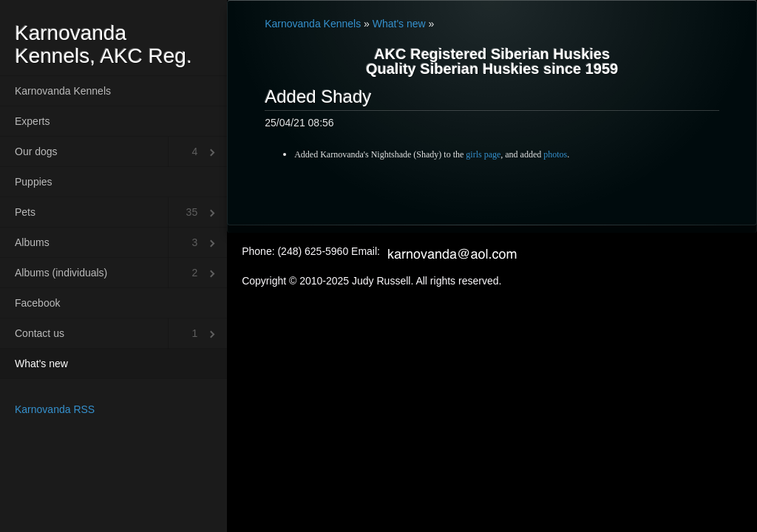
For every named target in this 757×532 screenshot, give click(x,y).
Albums (32, 242)
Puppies (34, 182)
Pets (25, 212)
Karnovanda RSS (55, 409)
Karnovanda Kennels (63, 91)
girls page (483, 154)
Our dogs (36, 151)
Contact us (40, 333)
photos (555, 154)
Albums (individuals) (61, 273)
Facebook (37, 303)
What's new (41, 364)
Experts (32, 121)
